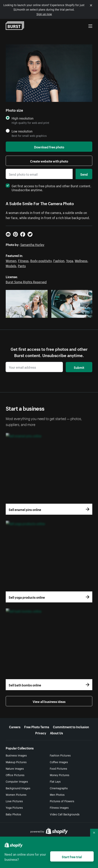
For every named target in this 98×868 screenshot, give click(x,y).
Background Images (18, 788)
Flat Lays (55, 781)
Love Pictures (14, 801)
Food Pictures (58, 768)
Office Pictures (15, 775)
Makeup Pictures (16, 762)
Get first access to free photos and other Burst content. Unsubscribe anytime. (49, 187)
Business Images (16, 755)
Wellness (81, 260)
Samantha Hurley (32, 244)
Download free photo (49, 147)
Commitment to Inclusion (71, 726)
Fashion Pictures (60, 755)
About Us (56, 733)
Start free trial (72, 856)
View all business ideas (49, 701)
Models (11, 265)
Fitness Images (59, 807)
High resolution (23, 118)
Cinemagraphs (59, 788)
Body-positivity (41, 260)
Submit (79, 367)
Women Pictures (16, 794)
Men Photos (57, 794)
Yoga (70, 260)
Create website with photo (49, 161)
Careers (15, 726)
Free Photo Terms (37, 726)
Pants (22, 265)
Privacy (41, 733)
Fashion (59, 260)
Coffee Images (59, 762)
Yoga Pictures (14, 807)
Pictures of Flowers (62, 801)
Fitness (23, 260)
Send (84, 174)
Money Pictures (60, 775)
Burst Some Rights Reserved (26, 281)
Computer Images (17, 781)
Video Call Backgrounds (65, 814)
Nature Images (15, 768)
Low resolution (22, 131)
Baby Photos (13, 814)
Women (11, 260)
